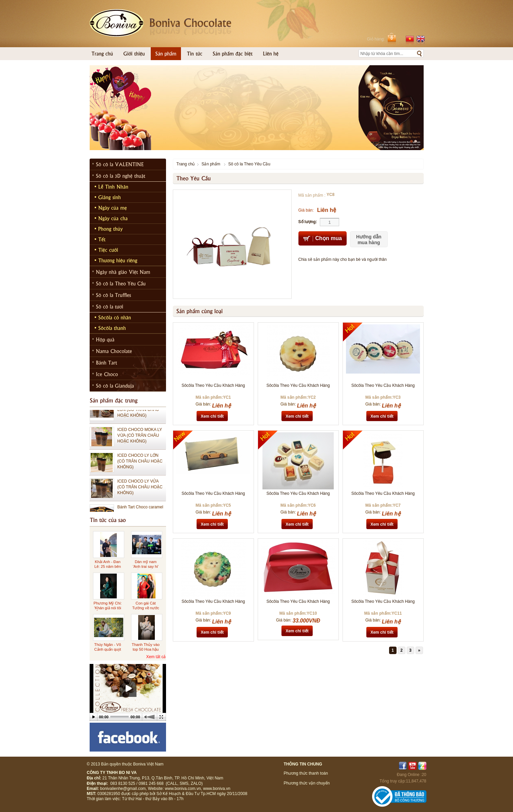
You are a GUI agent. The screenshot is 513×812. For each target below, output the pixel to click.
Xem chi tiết (212, 416)
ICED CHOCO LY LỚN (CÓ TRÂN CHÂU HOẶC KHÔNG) (140, 465)
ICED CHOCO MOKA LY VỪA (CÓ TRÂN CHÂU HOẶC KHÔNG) (140, 439)
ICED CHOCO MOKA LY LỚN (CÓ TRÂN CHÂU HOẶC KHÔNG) (140, 413)
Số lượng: (308, 222)
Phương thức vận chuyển (307, 783)
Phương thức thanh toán (306, 773)
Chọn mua (322, 239)
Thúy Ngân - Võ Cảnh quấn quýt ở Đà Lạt (108, 649)
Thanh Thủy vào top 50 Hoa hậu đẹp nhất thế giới (145, 649)
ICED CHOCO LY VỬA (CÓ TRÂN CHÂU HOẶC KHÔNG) (140, 491)
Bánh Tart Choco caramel (140, 511)
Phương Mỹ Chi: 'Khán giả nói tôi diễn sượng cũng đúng (108, 610)
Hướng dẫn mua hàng (369, 240)
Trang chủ (186, 164)
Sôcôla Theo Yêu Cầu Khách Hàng (213, 385)
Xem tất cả (156, 657)
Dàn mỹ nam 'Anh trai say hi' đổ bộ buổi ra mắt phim (146, 569)
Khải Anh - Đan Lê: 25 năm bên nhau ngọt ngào (108, 566)
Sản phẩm (211, 164)
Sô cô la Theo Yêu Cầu (249, 164)
